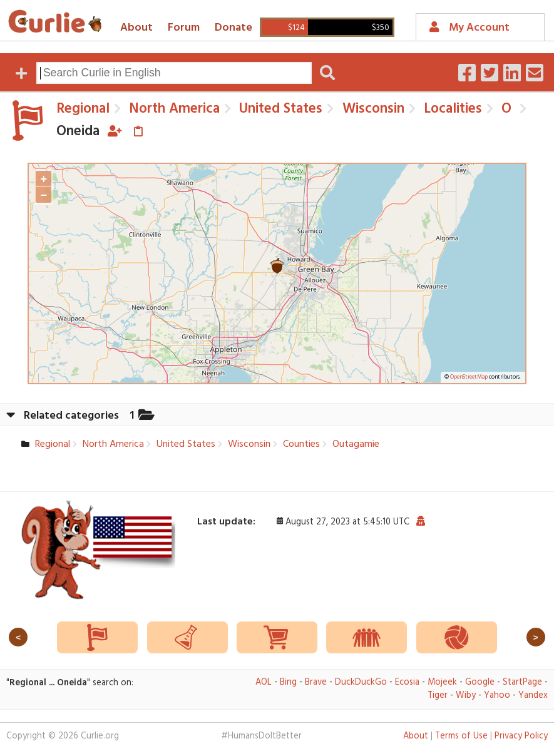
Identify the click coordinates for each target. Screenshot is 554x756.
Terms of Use (461, 736)
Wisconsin (372, 109)
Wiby (466, 696)
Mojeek (442, 682)
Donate (233, 28)
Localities (451, 109)
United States (279, 109)
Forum (184, 28)
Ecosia (407, 682)
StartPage (522, 682)
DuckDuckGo (361, 682)
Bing (288, 682)
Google (480, 682)
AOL (264, 682)
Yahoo (497, 696)
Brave (316, 682)
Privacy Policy (521, 736)
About (136, 28)
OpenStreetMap (469, 377)
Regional (83, 109)
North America (172, 109)
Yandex (533, 696)
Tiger (438, 696)
